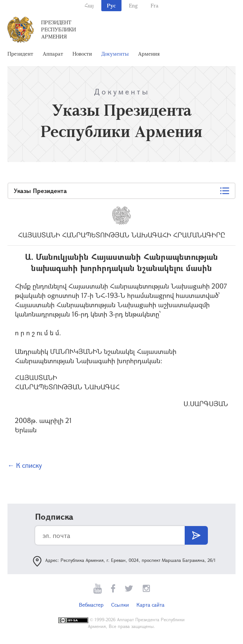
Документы (115, 54)
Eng (133, 5)
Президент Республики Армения (59, 29)
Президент (20, 54)
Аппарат (53, 54)
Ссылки (120, 605)
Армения (149, 54)
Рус (111, 5)
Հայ (89, 5)
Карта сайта (150, 605)
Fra (155, 5)
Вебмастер (91, 605)
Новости (82, 54)
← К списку (25, 465)
